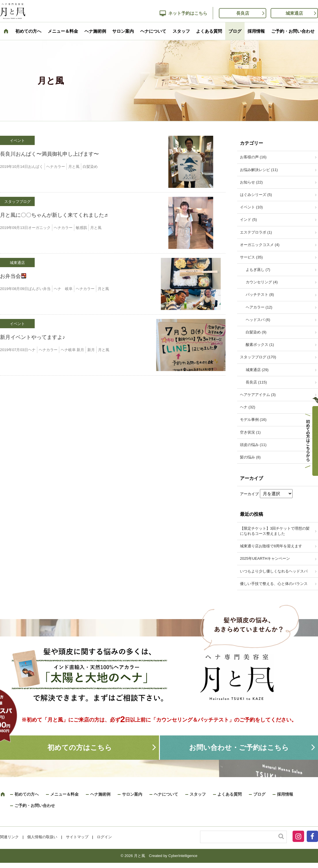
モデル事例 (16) (253, 420)
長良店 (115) (256, 382)
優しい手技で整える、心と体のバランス (274, 584)
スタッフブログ (17, 202)
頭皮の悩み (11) (253, 445)
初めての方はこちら (80, 747)
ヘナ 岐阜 (63, 289)
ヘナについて (153, 31)
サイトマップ (77, 837)
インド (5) (248, 220)
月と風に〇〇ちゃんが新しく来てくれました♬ (54, 215)
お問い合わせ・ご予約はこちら (239, 747)
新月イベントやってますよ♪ (33, 337)
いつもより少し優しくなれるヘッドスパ (274, 571)
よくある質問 (209, 31)
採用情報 (256, 31)
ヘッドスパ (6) (258, 320)
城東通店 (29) (257, 370)
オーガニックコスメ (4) (260, 245)
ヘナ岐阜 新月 (73, 350)
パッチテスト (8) (260, 294)
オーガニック (39, 228)
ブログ (235, 31)
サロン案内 (123, 31)
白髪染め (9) (256, 332)
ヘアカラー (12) (259, 307)
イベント (17, 141)
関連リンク (9, 837)
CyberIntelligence (183, 856)
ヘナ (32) (248, 407)
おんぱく (36, 167)
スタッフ (181, 31)
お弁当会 (13, 276)
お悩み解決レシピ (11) (259, 170)
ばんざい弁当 (39, 289)
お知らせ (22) (251, 182)
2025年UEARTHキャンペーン (265, 558)
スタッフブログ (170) (258, 357)
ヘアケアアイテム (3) (258, 395)
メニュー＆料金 (63, 31)
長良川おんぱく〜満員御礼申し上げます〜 (49, 154)
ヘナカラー (56, 167)
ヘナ (32, 350)
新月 (91, 350)
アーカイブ (249, 494)
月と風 (74, 167)
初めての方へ (28, 31)
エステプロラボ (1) (256, 232)
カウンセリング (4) (262, 282)
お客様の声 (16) (253, 157)
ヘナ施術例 (95, 31)
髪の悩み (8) (250, 457)
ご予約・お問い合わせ (293, 31)
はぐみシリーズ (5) (256, 195)
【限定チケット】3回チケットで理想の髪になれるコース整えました (275, 531)
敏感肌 (81, 228)
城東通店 (294, 13)
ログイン (104, 837)
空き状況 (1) (250, 432)
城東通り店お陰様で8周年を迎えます (271, 546)
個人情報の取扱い (42, 837)
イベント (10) (251, 207)
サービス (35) (251, 257)
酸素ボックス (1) (260, 345)
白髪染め (90, 167)
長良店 (243, 13)
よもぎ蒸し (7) (258, 270)
